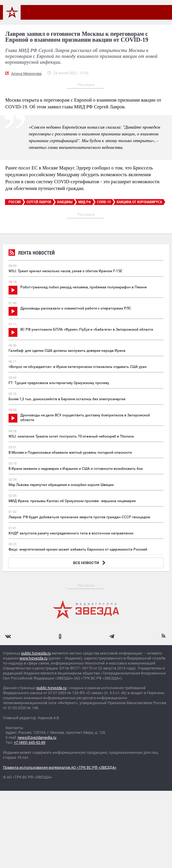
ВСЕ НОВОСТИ (90, 563)
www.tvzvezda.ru (33, 658)
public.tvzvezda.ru (36, 653)
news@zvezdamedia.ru (37, 737)
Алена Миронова (26, 74)
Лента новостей (32, 254)
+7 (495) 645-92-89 (30, 742)
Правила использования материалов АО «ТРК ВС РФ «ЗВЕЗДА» (60, 767)
